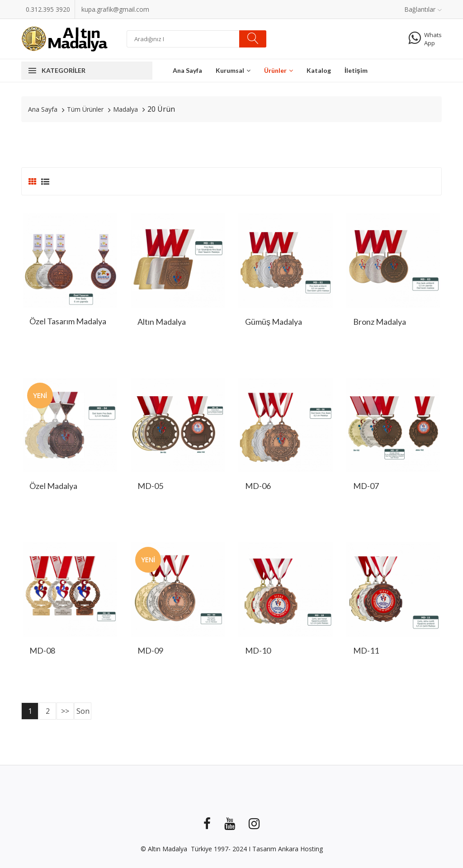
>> (65, 711)
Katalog (319, 70)
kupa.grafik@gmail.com (115, 9)
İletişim (356, 70)
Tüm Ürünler (85, 109)
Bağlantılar (423, 9)
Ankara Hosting (300, 849)
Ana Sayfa (187, 70)
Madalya (125, 109)
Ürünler (279, 70)
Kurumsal (233, 70)
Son (83, 711)
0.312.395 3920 (48, 9)
